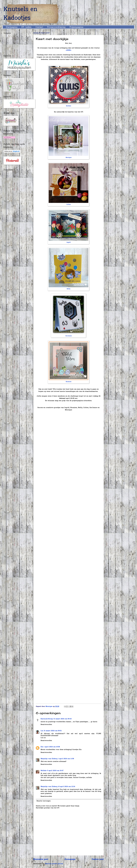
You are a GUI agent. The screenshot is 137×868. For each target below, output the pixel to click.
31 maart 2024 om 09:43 (62, 719)
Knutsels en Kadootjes (20, 14)
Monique (69, 158)
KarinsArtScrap (47, 719)
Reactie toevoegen (44, 801)
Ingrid (68, 242)
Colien (69, 205)
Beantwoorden (46, 725)
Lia (42, 731)
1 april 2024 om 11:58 (66, 759)
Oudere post (98, 859)
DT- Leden (26, 27)
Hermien (69, 382)
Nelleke (69, 106)
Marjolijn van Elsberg (49, 759)
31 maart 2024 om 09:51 (53, 731)
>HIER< (68, 50)
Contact (39, 27)
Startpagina (12, 27)
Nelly (69, 289)
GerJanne (69, 336)
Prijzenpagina (76, 27)
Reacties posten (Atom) (54, 864)
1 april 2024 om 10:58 (52, 747)
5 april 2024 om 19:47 (55, 771)
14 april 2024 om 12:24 (67, 787)
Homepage (70, 859)
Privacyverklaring (56, 27)
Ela (42, 747)
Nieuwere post (41, 859)
